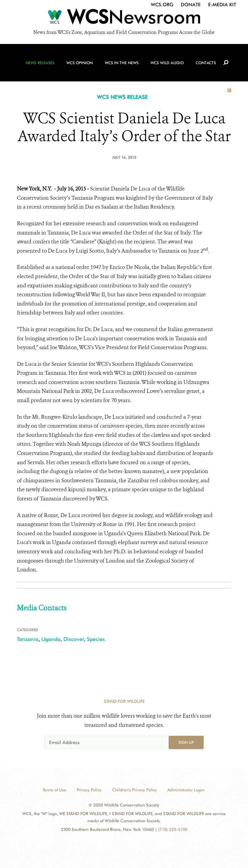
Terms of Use (54, 790)
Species (96, 639)
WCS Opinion (80, 63)
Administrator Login (186, 790)
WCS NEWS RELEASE (122, 97)
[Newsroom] (124, 18)
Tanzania (28, 639)
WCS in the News (122, 63)
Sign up (186, 742)
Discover (74, 639)
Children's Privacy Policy (135, 790)
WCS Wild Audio (167, 63)
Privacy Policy (89, 790)
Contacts (206, 63)
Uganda (51, 639)
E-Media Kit (222, 5)
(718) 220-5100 (173, 829)
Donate (191, 5)
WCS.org (162, 5)
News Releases (40, 63)
